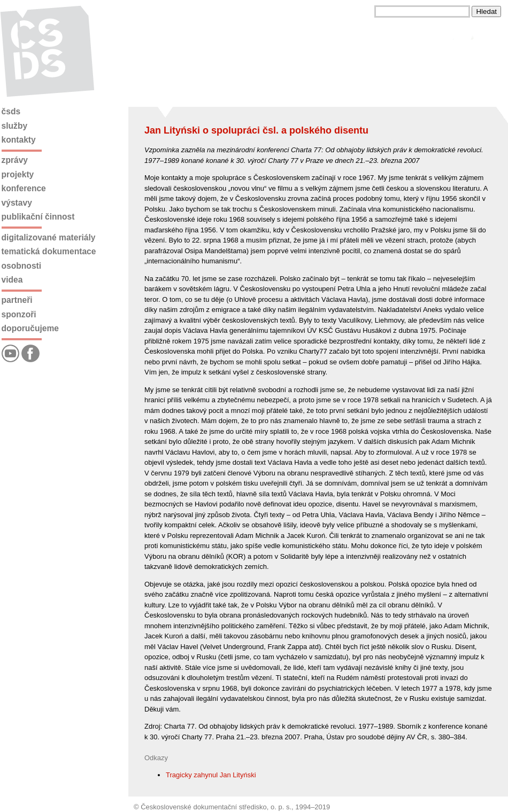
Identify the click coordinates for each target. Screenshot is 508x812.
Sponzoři (19, 314)
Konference (24, 188)
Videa (12, 280)
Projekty (18, 174)
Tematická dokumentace (49, 251)
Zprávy (15, 160)
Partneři (17, 300)
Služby (15, 126)
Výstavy (17, 203)
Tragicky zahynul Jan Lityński (211, 775)
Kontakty (19, 140)
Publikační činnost (38, 217)
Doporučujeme (30, 328)
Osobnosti (22, 266)
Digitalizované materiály (49, 237)
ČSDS (11, 111)
